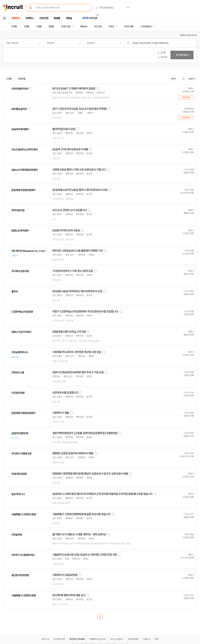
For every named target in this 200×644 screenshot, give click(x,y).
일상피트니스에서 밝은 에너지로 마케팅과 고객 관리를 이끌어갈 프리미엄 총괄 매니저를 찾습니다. (103, 494)
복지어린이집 (18, 210)
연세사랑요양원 (19, 474)
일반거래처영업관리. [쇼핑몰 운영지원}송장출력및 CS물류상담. (85, 433)
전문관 (111, 27)
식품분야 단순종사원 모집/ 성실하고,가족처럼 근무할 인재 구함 (84, 555)
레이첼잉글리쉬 (19, 109)
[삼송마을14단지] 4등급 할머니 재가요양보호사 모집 (80, 190)
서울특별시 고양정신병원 (24, 514)
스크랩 (9, 79)
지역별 (14, 27)
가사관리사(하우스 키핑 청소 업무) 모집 (73, 271)
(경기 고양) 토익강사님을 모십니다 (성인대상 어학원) (79, 109)
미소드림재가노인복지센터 (24, 150)
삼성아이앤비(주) (20, 433)
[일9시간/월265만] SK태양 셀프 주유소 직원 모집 (78, 372)
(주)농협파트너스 (20, 352)
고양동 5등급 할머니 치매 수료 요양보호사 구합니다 (79, 170)
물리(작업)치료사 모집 (64, 129)
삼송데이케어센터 (20, 129)
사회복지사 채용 (61, 413)
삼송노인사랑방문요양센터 (24, 170)
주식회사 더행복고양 (21, 454)
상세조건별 (65, 27)
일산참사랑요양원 (20, 575)
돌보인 (15, 291)
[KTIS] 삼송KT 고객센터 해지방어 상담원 (74, 89)
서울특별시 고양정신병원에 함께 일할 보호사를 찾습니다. (82, 514)
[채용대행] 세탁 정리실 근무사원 (69, 332)
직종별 (26, 27)
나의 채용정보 (146, 27)
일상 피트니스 (18, 494)
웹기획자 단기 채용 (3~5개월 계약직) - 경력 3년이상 (79, 535)
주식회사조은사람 (20, 271)
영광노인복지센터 (20, 231)
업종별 (51, 27)
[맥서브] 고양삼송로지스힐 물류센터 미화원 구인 (77, 251)
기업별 (39, 27)
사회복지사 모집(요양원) (65, 575)
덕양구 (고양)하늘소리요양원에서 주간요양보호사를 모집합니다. (85, 312)
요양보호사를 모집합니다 (65, 393)
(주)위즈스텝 (18, 373)
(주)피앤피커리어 (20, 89)
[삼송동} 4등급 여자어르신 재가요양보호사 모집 (77, 291)
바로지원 (186, 97)
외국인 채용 (129, 27)
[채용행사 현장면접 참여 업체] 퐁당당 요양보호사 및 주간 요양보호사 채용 (90, 474)
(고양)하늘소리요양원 (22, 312)
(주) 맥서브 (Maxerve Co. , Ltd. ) (28, 251)
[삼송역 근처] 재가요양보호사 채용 (70, 149)
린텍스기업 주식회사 (21, 332)
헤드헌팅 (98, 27)
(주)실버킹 (17, 535)
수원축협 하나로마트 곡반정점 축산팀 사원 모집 (77, 352)
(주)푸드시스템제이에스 (23, 555)
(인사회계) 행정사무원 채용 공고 (69, 595)
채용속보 (84, 27)
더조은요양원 (18, 393)
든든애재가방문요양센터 (23, 190)
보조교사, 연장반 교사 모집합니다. (70, 210)
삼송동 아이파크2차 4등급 (66, 230)
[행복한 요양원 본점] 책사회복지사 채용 (73, 453)
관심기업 (22, 79)
